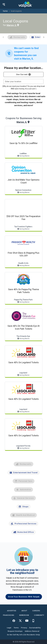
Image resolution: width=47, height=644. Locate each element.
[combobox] (23, 81)
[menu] (4, 4)
